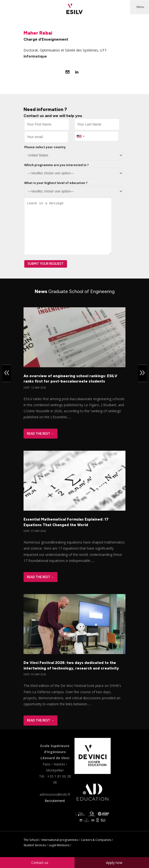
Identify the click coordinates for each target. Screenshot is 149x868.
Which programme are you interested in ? (56, 165)
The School (31, 840)
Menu (140, 7)
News (75, 291)
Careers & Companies (96, 840)
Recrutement (55, 801)
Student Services (35, 845)
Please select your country (45, 147)
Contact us (40, 863)
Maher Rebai (38, 33)
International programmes (60, 840)
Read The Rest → (41, 434)
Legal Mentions (59, 845)
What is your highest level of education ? (56, 183)
